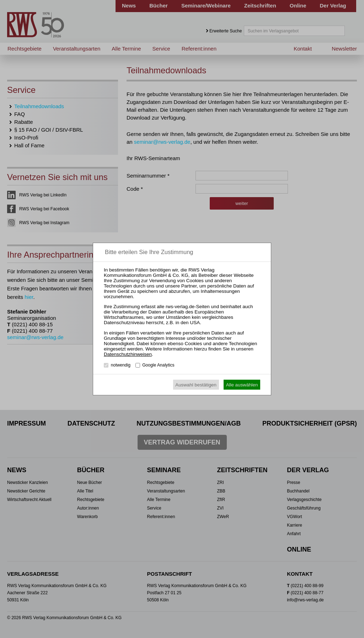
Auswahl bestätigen (196, 385)
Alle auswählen (242, 385)
